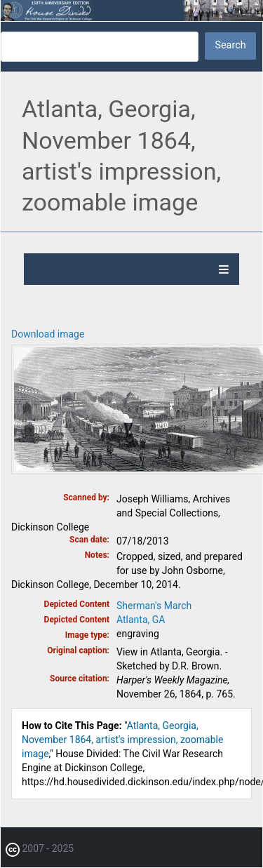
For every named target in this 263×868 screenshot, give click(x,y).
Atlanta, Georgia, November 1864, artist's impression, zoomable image (122, 740)
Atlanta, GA (141, 620)
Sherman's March (154, 606)
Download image (48, 334)
